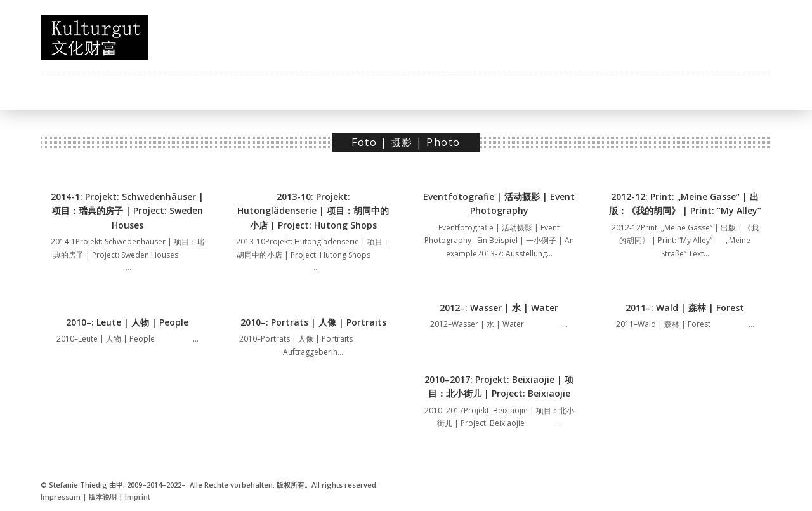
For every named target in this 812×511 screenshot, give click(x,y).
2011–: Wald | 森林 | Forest (685, 308)
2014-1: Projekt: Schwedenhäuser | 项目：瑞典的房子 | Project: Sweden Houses (127, 211)
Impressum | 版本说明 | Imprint (95, 497)
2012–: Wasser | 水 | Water (499, 308)
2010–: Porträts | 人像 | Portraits (313, 322)
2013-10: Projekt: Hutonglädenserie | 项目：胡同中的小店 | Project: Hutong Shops (313, 211)
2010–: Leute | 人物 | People (127, 322)
